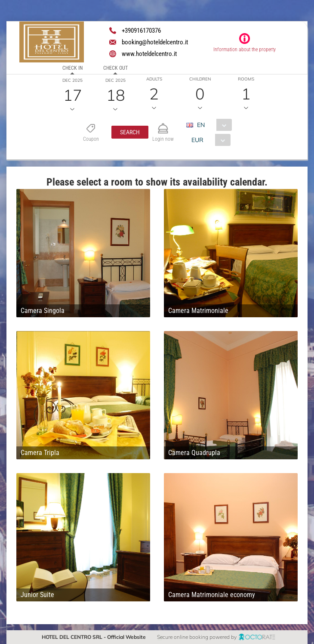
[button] (129, 132)
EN (200, 125)
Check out (115, 68)
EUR (197, 140)
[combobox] (212, 125)
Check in (72, 68)
